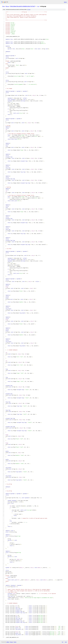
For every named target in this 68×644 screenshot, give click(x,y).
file (29, 10)
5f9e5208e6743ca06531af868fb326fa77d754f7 (23, 6)
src (38, 6)
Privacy (11, 642)
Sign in (65, 2)
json (66, 642)
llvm (3, 6)
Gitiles (8, 642)
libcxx (7, 6)
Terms (15, 642)
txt (63, 642)
